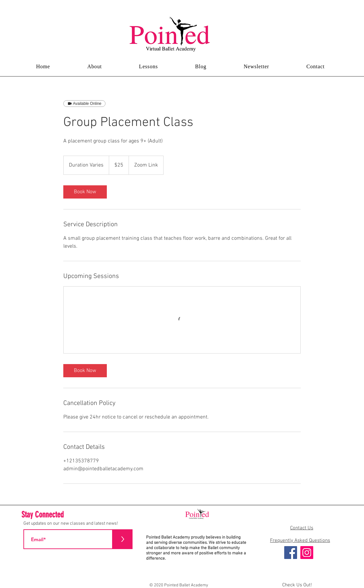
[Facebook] (291, 553)
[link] (85, 192)
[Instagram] (307, 553)
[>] (123, 539)
